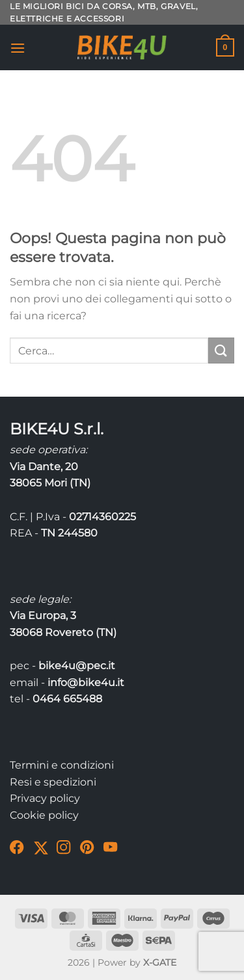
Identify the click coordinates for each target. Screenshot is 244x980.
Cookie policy (44, 815)
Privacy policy (45, 798)
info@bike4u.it (86, 682)
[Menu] (18, 48)
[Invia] (221, 350)
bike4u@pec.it (77, 666)
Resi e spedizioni (53, 782)
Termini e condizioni (62, 765)
